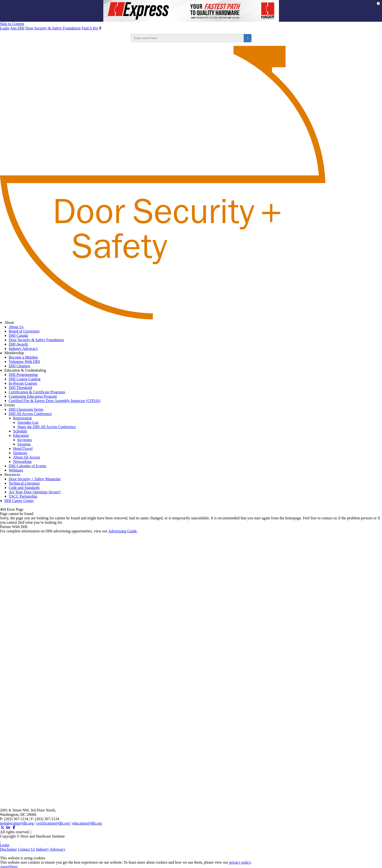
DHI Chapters (19, 366)
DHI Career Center (19, 501)
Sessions (24, 444)
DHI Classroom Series (26, 409)
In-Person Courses (23, 383)
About (9, 322)
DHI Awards (18, 344)
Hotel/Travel (23, 448)
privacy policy (240, 862)
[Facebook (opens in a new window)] (14, 828)
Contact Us (27, 849)
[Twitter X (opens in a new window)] (2, 828)
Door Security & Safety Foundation (53, 28)
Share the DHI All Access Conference (47, 427)
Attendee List (28, 422)
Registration (22, 418)
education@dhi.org (87, 823)
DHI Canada (18, 335)
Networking (22, 462)
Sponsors (20, 453)
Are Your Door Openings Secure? (35, 492)
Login (5, 28)
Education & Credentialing (25, 370)
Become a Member (23, 357)
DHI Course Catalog (25, 379)
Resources (12, 475)
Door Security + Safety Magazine (35, 479)
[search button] (247, 38)
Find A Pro (90, 28)
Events (10, 405)
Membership (14, 353)
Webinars (16, 470)
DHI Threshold (20, 388)
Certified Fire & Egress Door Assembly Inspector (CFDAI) (55, 401)
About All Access (27, 457)
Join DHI (17, 28)
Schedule (20, 431)
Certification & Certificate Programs (37, 392)
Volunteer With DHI (24, 362)
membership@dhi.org (17, 823)
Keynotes (25, 440)
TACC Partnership (23, 496)
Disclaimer (8, 849)
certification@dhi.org (53, 823)
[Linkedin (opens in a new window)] (8, 828)
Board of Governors (24, 331)
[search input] (188, 38)
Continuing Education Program (33, 396)
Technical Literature (24, 483)
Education (21, 435)
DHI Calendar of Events (27, 466)
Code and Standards (24, 488)
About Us (16, 327)
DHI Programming (23, 375)
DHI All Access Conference (30, 414)
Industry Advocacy (23, 349)
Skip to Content (12, 24)
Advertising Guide (122, 531)
